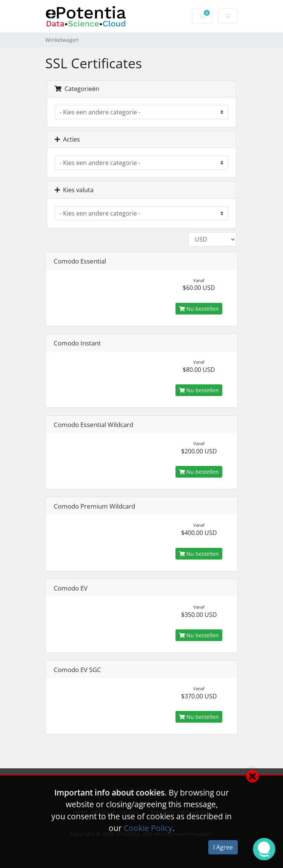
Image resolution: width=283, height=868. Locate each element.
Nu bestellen (199, 309)
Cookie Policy (148, 828)
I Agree (223, 847)
